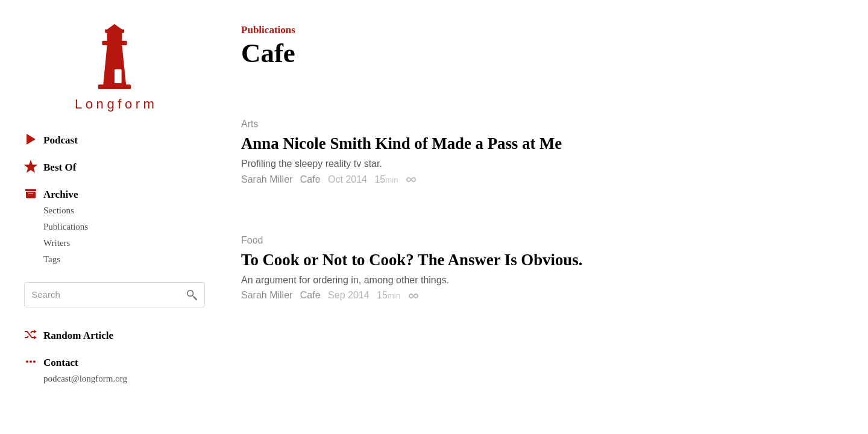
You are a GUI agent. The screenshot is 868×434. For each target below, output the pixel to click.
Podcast (51, 139)
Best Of (50, 166)
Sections (59, 210)
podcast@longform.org (85, 379)
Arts (250, 124)
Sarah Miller (267, 179)
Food (252, 241)
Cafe (310, 179)
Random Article (69, 335)
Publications (66, 227)
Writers (57, 243)
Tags (52, 259)
